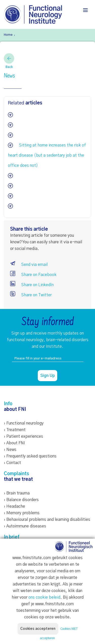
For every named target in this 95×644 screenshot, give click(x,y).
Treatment (16, 430)
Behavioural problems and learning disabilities (48, 520)
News (11, 450)
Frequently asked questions (31, 456)
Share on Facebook (33, 275)
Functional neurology (25, 423)
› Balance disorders (21, 500)
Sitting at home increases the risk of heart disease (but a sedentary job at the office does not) (47, 155)
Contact (14, 463)
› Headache (14, 506)
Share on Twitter (31, 295)
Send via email (29, 265)
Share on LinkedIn (32, 285)
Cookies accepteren (38, 629)
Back (9, 61)
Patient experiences (25, 436)
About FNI (16, 443)
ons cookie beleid (44, 597)
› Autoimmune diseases (25, 526)
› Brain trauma (17, 493)
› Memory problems (22, 513)
